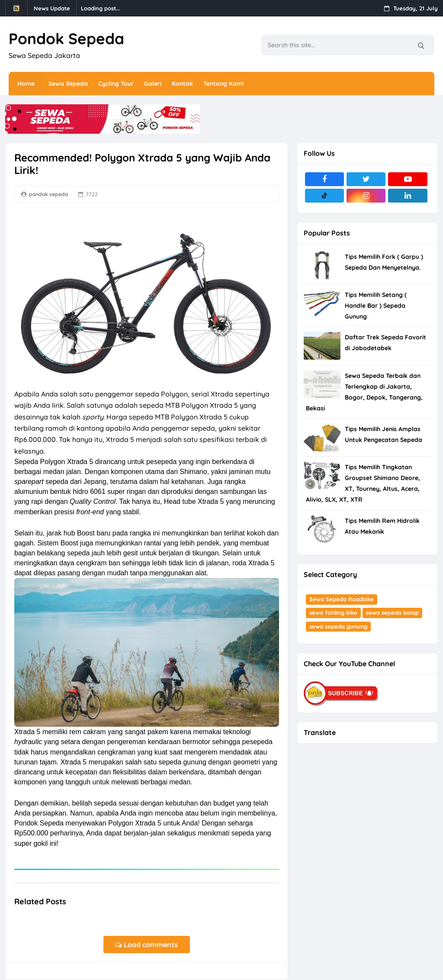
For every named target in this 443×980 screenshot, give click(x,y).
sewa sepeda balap (392, 612)
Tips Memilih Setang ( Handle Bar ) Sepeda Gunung (376, 306)
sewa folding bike (333, 612)
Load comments (146, 945)
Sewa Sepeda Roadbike (342, 599)
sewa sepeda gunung (338, 626)
